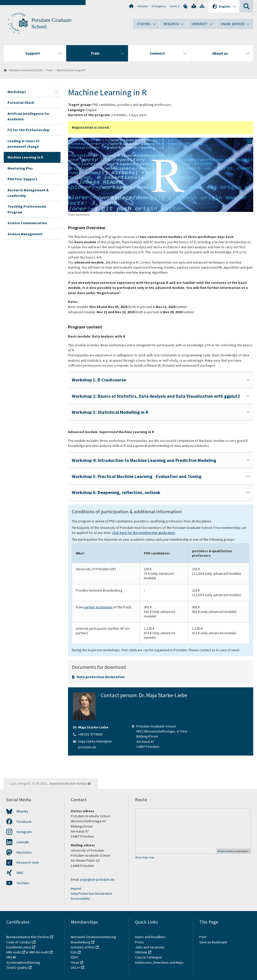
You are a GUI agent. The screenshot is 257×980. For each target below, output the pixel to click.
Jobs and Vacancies (150, 947)
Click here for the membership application (143, 533)
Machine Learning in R (71, 70)
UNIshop (141, 952)
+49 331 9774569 (90, 734)
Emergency (159, 6)
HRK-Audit (14, 952)
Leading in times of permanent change (23, 144)
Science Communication (27, 223)
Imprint (76, 888)
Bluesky (22, 811)
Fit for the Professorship (28, 130)
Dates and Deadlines (150, 937)
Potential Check (21, 103)
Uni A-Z (175, 6)
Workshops (17, 92)
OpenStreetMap (228, 851)
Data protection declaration (101, 677)
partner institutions (98, 607)
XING (20, 873)
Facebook (24, 822)
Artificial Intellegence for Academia (29, 116)
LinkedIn (23, 842)
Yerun (75, 962)
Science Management (25, 234)
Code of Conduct (19, 942)
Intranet (143, 6)
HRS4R (11, 957)
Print (203, 937)
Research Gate (28, 862)
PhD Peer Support (22, 179)
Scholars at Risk (83, 947)
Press (139, 942)
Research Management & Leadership (28, 193)
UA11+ (75, 967)
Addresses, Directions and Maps (159, 962)
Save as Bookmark (213, 942)
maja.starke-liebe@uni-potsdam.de (95, 744)
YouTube (23, 883)
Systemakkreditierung (23, 962)
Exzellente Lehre (19, 947)
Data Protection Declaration (91, 893)
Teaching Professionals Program (27, 209)
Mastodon (24, 852)
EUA (74, 952)
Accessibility (80, 899)
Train (50, 70)
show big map (145, 857)
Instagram (24, 832)
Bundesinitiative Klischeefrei (28, 937)
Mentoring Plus (20, 168)
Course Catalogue (148, 957)
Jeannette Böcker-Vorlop (68, 783)
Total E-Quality (17, 967)
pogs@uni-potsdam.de (97, 879)
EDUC (75, 957)
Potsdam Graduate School (26, 70)
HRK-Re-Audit (39, 952)
